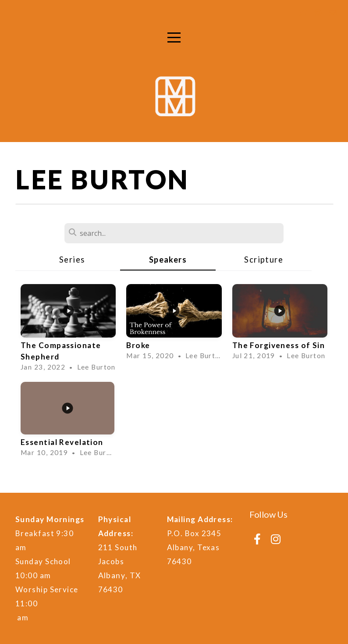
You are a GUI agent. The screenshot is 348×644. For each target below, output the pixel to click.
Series (72, 260)
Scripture (264, 260)
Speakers (168, 260)
